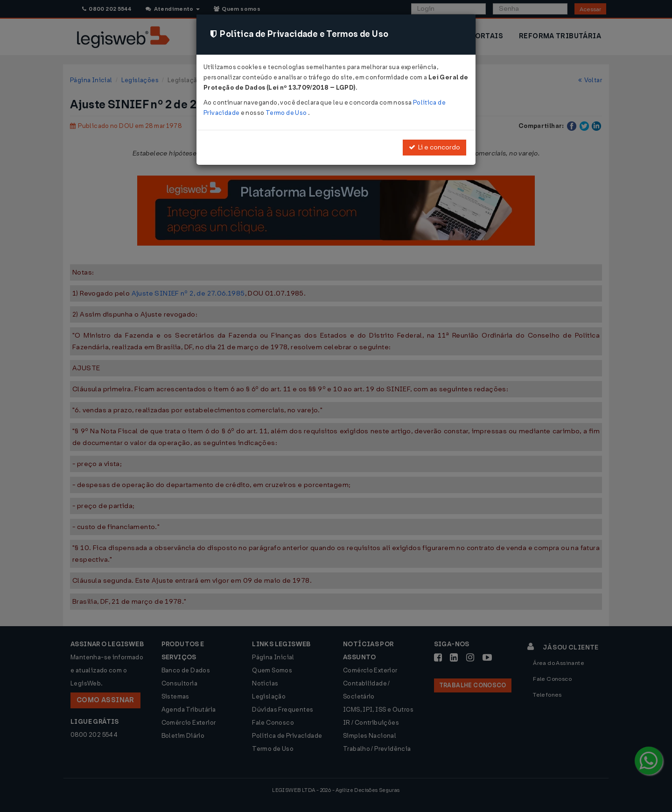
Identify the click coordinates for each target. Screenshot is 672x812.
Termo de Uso (287, 113)
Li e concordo (434, 147)
